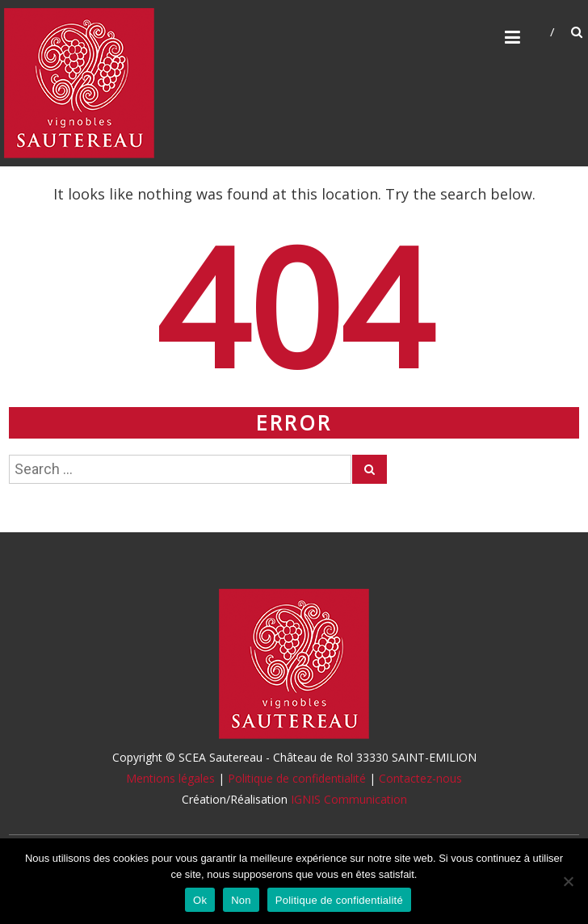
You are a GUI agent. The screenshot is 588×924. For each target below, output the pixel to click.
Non (241, 900)
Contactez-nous (420, 778)
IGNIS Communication (349, 799)
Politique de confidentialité (297, 778)
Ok (200, 900)
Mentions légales (170, 778)
